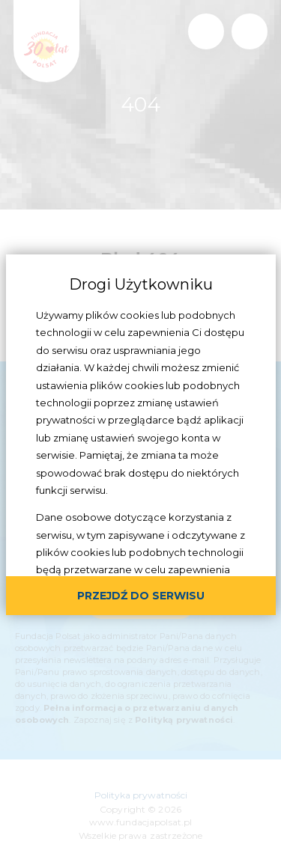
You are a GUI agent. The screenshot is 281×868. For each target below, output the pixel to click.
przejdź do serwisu (141, 596)
